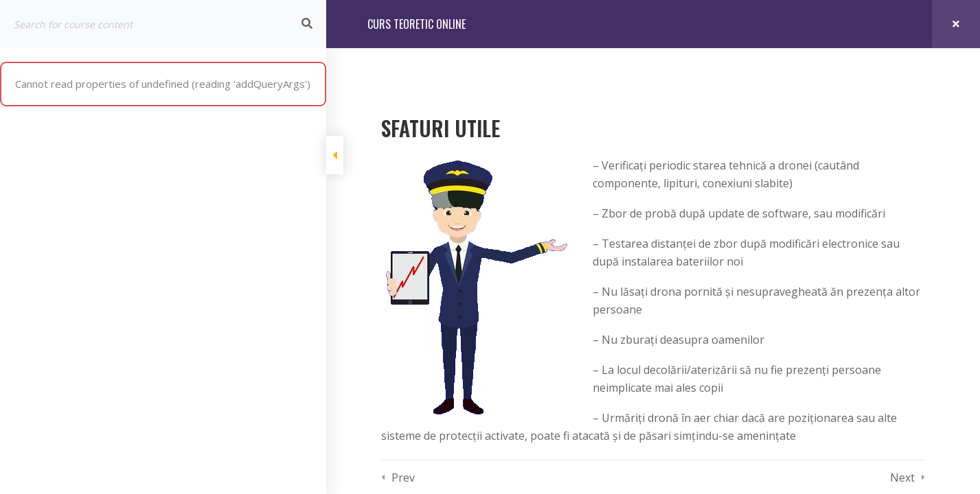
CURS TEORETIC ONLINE (417, 24)
